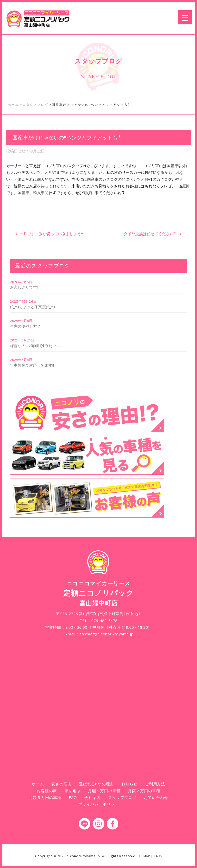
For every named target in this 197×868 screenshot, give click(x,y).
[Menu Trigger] (185, 17)
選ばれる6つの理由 (96, 784)
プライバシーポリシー (98, 804)
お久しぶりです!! (24, 287)
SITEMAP (144, 856)
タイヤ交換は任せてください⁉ (150, 234)
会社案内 (92, 797)
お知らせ (129, 784)
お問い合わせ (156, 797)
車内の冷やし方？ (25, 326)
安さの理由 (61, 784)
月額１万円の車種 (104, 791)
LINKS (158, 856)
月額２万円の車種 (144, 791)
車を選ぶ (72, 791)
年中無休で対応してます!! (32, 365)
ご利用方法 (155, 784)
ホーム (38, 784)
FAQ (73, 797)
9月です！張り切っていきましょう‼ (52, 234)
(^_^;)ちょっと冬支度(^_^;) (32, 307)
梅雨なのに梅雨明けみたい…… (36, 346)
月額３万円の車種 (45, 797)
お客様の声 (47, 791)
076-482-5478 (104, 621)
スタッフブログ (122, 797)
